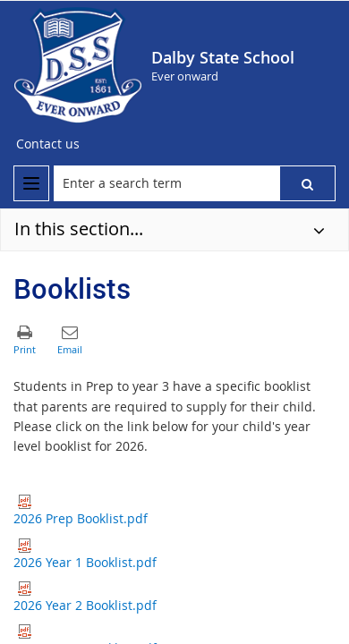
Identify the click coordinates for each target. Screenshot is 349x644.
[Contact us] (48, 144)
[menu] (31, 183)
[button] (307, 183)
